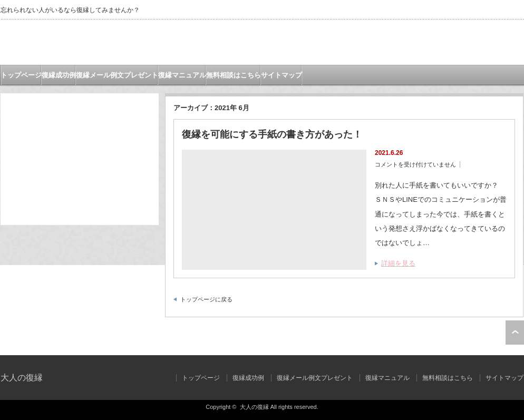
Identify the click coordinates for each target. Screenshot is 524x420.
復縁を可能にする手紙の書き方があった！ (272, 134)
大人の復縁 (22, 378)
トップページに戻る (206, 299)
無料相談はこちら (234, 75)
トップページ (21, 75)
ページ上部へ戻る (515, 333)
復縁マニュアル (182, 75)
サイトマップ (282, 75)
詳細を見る (398, 263)
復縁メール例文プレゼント (117, 75)
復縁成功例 (59, 75)
